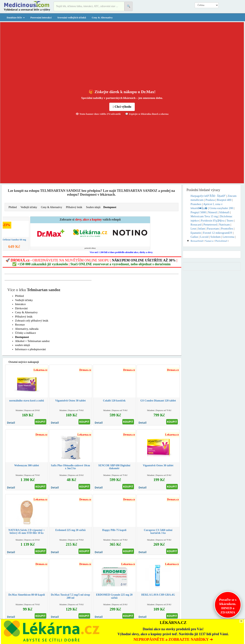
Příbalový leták (74, 207)
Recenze (20, 325)
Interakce (20, 304)
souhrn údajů (23, 345)
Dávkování (21, 308)
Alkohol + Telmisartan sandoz (32, 341)
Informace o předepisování (31, 349)
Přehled (13, 207)
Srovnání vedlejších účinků (72, 18)
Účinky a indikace (26, 333)
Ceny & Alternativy (102, 18)
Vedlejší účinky (29, 207)
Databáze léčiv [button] (16, 18)
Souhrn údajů (93, 207)
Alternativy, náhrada (27, 329)
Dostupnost (110, 207)
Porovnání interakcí (41, 18)
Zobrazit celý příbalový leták (32, 321)
